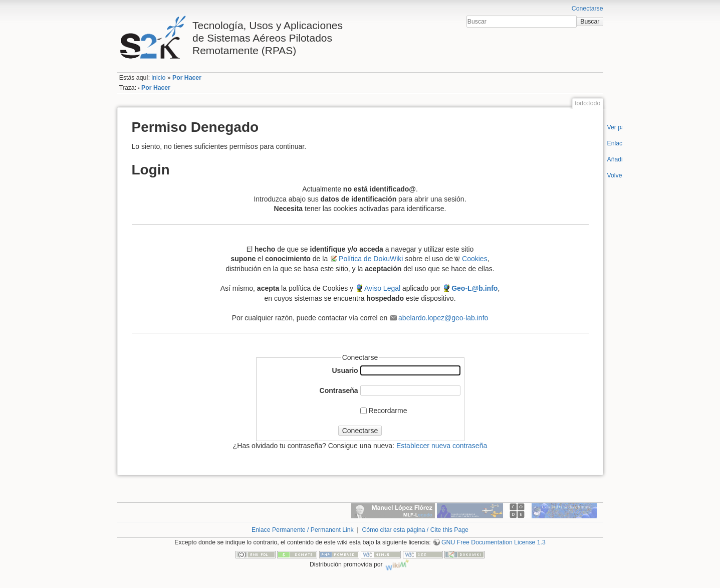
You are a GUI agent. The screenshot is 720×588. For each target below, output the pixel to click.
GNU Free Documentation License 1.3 (494, 542)
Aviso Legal (382, 288)
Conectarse (587, 9)
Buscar (590, 22)
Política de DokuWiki (371, 259)
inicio (158, 78)
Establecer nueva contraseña (442, 446)
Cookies (475, 259)
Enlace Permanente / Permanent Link (303, 530)
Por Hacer (187, 78)
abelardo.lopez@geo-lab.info (443, 318)
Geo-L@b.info (474, 288)
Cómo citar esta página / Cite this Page (415, 530)
